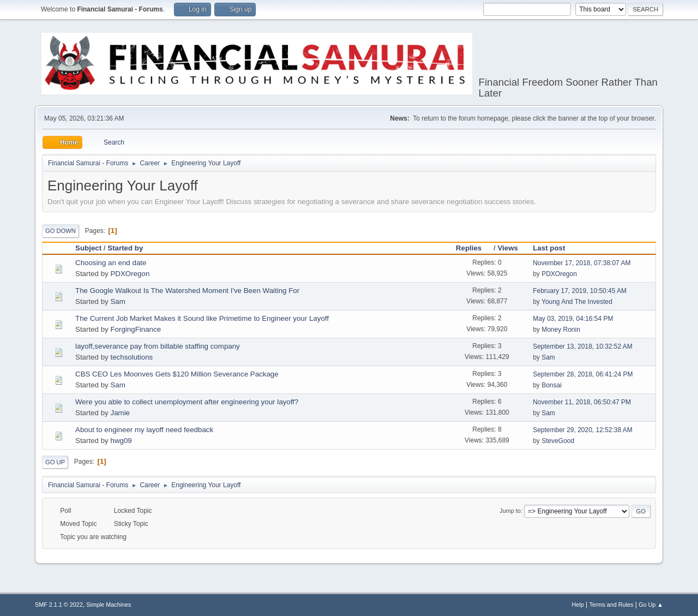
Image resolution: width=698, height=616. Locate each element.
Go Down (61, 231)
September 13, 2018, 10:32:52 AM (583, 346)
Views (508, 248)
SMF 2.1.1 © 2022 (59, 605)
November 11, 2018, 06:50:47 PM (582, 402)
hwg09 (121, 441)
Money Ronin (561, 330)
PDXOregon (130, 274)
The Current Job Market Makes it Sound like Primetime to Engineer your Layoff (202, 318)
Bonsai (552, 385)
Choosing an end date (111, 263)
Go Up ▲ (651, 605)
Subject (88, 248)
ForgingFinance (136, 329)
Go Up (55, 462)
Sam (118, 301)
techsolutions (131, 357)
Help (578, 605)
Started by (125, 248)
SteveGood (558, 441)
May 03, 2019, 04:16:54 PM (573, 319)
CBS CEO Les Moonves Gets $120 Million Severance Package (177, 374)
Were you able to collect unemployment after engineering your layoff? (187, 402)
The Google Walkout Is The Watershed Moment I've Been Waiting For (187, 291)
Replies (474, 248)
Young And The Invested (577, 302)
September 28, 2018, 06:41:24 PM (583, 374)
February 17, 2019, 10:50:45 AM (580, 291)
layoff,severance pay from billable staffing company (158, 346)
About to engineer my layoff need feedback (144, 430)
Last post (549, 248)
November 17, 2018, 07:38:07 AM (582, 263)
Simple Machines (109, 605)
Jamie (120, 413)
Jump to (510, 511)
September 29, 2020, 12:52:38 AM (583, 430)
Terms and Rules (612, 605)
